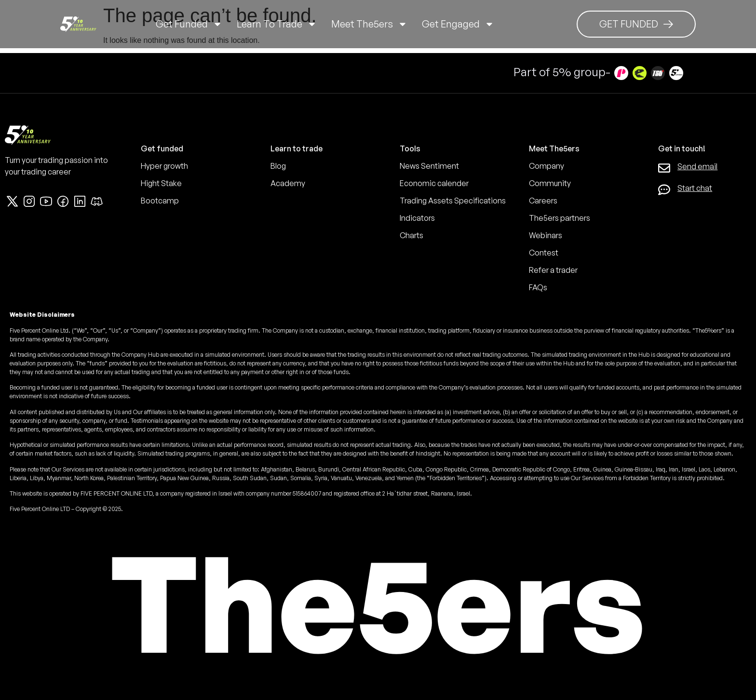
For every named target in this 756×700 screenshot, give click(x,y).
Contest (544, 253)
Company (547, 166)
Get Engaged (458, 24)
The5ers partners (560, 218)
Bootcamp (160, 201)
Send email (697, 166)
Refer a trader (553, 270)
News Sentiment (429, 166)
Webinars (546, 235)
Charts (412, 235)
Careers (543, 201)
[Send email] (664, 168)
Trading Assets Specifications (453, 201)
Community (550, 183)
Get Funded (189, 24)
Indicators (417, 218)
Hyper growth (164, 166)
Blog (278, 166)
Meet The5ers (369, 24)
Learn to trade (277, 24)
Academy (288, 183)
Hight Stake (161, 183)
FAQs (538, 287)
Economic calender (434, 183)
